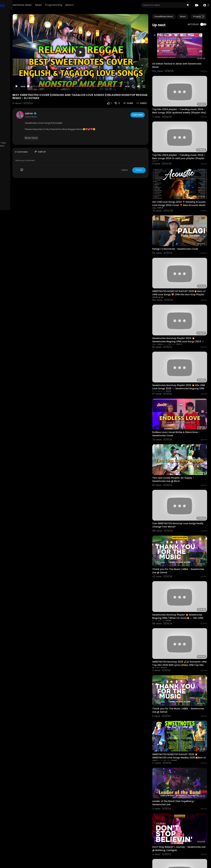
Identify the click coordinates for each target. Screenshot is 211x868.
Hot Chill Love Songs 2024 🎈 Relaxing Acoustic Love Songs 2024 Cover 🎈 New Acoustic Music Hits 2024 (184, 184)
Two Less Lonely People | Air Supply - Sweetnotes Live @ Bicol (183, 427)
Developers (23, 133)
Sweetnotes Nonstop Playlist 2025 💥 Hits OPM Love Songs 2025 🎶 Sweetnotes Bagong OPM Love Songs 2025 (184, 349)
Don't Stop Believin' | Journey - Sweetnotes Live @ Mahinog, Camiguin (184, 751)
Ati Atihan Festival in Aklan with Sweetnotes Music (180, 60)
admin (64, 100)
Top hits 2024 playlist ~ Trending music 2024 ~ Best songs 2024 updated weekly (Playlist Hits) (185, 101)
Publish (149, 157)
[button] (205, 5)
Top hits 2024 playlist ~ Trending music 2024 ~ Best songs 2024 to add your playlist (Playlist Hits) (185, 143)
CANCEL (135, 157)
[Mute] (149, 73)
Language (9, 137)
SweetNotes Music (60, 5)
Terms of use (17, 126)
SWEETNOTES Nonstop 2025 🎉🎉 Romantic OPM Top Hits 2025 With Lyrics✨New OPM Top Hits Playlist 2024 (185, 590)
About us (24, 130)
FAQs (6, 126)
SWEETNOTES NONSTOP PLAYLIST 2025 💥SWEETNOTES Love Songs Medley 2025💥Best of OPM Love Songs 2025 (183, 672)
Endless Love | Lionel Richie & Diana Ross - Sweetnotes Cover (182, 387)
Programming (93, 5)
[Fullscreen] (154, 73)
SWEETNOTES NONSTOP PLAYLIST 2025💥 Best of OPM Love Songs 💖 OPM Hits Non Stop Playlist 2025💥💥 (185, 265)
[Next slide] (203, 17)
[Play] (50, 73)
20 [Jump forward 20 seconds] (143, 73)
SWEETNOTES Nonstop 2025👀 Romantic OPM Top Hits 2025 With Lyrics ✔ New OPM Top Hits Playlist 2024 (182, 795)
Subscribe (147, 101)
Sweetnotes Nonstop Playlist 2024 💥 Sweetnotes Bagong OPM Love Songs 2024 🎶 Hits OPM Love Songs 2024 (184, 307)
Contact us (9, 133)
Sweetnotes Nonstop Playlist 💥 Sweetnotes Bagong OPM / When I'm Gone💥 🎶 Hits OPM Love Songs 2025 (184, 549)
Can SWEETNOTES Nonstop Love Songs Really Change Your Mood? (184, 467)
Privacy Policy (11, 130)
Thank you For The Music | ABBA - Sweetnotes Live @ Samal (181, 507)
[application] (102, 46)
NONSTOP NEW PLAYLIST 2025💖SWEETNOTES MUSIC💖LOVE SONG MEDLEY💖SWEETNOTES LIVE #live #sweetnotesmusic (181, 836)
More (108, 5)
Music (77, 5)
